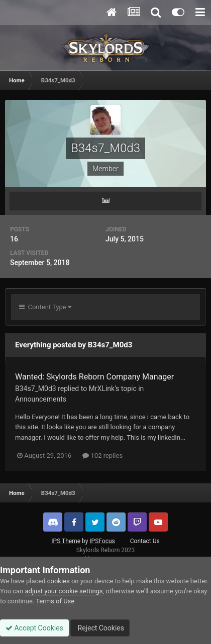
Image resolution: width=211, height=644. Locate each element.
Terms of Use (55, 601)
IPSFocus (102, 541)
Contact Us (145, 541)
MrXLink (102, 389)
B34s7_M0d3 (36, 389)
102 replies (102, 456)
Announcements (41, 399)
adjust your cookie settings (64, 591)
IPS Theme (66, 541)
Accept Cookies (34, 628)
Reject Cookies (100, 628)
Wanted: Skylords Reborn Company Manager (94, 377)
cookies (59, 581)
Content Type (45, 307)
